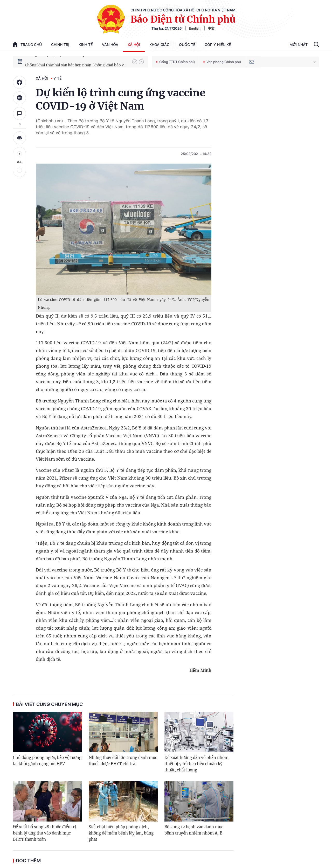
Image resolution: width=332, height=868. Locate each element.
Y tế (57, 78)
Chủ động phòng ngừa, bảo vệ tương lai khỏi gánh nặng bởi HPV (47, 761)
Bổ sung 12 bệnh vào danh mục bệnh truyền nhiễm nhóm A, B (194, 830)
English (195, 28)
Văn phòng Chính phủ (222, 62)
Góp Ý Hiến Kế (218, 45)
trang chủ (27, 44)
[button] (135, 62)
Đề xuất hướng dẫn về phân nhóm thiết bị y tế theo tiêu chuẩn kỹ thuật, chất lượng (196, 764)
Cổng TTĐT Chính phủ (175, 62)
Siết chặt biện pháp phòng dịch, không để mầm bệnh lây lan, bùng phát (121, 833)
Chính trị (60, 45)
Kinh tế (86, 45)
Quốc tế (187, 45)
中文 (211, 28)
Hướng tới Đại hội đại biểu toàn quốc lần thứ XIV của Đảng (76, 62)
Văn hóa (110, 45)
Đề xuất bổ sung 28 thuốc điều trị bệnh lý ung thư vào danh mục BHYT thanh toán (44, 833)
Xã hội (134, 45)
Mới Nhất (299, 45)
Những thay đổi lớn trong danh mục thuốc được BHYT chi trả (123, 761)
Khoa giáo (160, 45)
